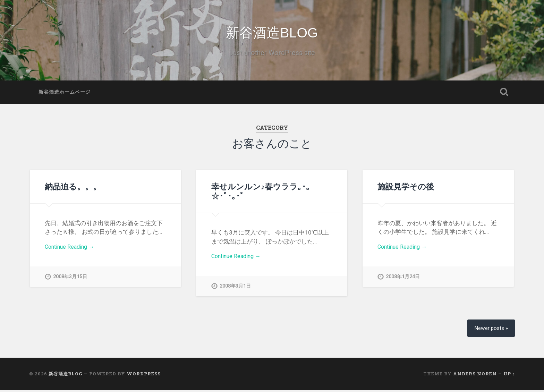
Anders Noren (475, 376)
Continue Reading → (71, 249)
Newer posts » (490, 330)
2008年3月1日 (235, 288)
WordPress (144, 376)
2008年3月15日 (70, 279)
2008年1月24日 (403, 279)
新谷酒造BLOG (272, 34)
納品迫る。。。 (73, 188)
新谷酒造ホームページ (65, 94)
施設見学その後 (406, 188)
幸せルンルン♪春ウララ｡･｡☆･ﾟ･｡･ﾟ (261, 193)
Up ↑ (509, 376)
